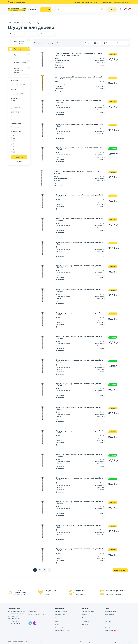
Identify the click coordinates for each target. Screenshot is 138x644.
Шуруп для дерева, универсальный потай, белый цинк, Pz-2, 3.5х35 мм (79, 455)
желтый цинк (17, 116)
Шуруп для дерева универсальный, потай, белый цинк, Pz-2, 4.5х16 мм (79, 196)
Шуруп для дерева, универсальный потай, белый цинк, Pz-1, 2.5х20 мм (79, 314)
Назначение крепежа (15, 100)
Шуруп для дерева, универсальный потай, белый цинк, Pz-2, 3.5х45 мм (79, 479)
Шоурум (33, 10)
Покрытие (15, 112)
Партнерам (86, 618)
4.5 (14, 149)
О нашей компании (88, 611)
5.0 (14, 141)
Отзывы (58, 618)
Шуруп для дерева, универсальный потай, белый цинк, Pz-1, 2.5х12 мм (79, 267)
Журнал (85, 615)
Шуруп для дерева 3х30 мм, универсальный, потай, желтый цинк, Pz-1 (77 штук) (79, 78)
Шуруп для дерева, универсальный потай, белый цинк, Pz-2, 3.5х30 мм (79, 432)
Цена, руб (14, 81)
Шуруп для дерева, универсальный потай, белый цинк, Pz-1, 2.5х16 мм (79, 290)
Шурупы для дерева (18, 49)
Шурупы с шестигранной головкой (16, 70)
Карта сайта (108, 621)
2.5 (14, 152)
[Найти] (102, 10)
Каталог (46, 10)
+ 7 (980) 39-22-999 (14, 624)
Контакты (94, 2)
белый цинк (17, 119)
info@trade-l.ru (33, 611)
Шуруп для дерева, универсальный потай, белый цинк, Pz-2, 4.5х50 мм (79, 550)
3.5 (14, 146)
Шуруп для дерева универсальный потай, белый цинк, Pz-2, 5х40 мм (77, 172)
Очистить (19, 161)
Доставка (85, 2)
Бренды (107, 618)
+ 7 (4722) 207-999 (106, 2)
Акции (57, 624)
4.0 (14, 135)
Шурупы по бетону (18, 63)
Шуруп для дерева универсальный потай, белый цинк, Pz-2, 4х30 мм (79, 149)
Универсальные (16, 34)
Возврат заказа (60, 615)
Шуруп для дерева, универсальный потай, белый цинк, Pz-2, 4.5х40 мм (79, 526)
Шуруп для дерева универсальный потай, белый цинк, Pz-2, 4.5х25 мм (79, 125)
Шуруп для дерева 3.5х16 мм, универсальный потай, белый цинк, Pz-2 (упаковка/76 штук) (78, 54)
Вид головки (16, 123)
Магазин (77, 2)
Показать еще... (120, 570)
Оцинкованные (47, 34)
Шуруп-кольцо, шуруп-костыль (17, 42)
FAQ (57, 621)
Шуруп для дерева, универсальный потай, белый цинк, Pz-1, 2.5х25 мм (79, 337)
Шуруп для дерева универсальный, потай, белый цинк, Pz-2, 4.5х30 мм (79, 219)
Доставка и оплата (61, 611)
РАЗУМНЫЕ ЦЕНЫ (14, 23)
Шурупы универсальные (17, 56)
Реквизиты (86, 621)
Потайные (32, 34)
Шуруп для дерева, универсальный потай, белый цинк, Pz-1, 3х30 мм (79, 361)
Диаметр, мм (16, 131)
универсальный (18, 108)
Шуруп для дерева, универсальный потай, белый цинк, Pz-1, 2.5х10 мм (79, 243)
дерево (15, 105)
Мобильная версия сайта (34, 642)
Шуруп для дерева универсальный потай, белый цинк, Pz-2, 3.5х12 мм (79, 101)
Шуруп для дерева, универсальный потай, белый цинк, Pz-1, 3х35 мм (79, 385)
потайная (16, 127)
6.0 (14, 138)
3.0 (14, 144)
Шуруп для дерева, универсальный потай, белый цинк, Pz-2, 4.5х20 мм (79, 408)
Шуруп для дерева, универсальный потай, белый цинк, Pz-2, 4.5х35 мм (79, 503)
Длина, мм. (15, 90)
